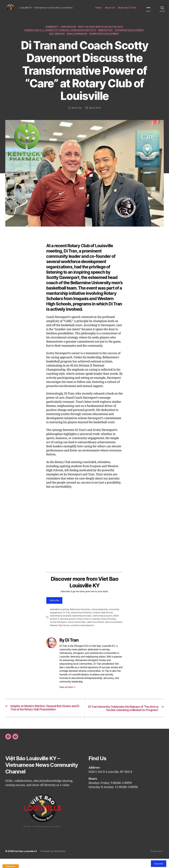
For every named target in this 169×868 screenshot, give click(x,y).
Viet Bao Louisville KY (27, 861)
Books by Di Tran (127, 10)
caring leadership (100, 615)
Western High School (73, 630)
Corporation (69, 31)
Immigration (106, 35)
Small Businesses (77, 39)
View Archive (67, 692)
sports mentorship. (77, 627)
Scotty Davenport (59, 627)
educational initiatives (82, 618)
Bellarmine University (81, 615)
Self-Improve (56, 39)
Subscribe (54, 606)
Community (51, 31)
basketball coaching (60, 615)
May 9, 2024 (95, 113)
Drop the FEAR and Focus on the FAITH (102, 31)
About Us (110, 10)
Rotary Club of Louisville (89, 624)
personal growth (68, 624)
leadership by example (61, 621)
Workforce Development (106, 39)
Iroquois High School (104, 618)
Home (98, 10)
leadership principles (83, 621)
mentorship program (104, 621)
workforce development (96, 630)
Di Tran (78, 113)
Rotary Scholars (109, 624)
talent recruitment (96, 627)
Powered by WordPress (55, 861)
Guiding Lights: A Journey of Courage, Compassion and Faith (59, 35)
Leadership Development (131, 35)
